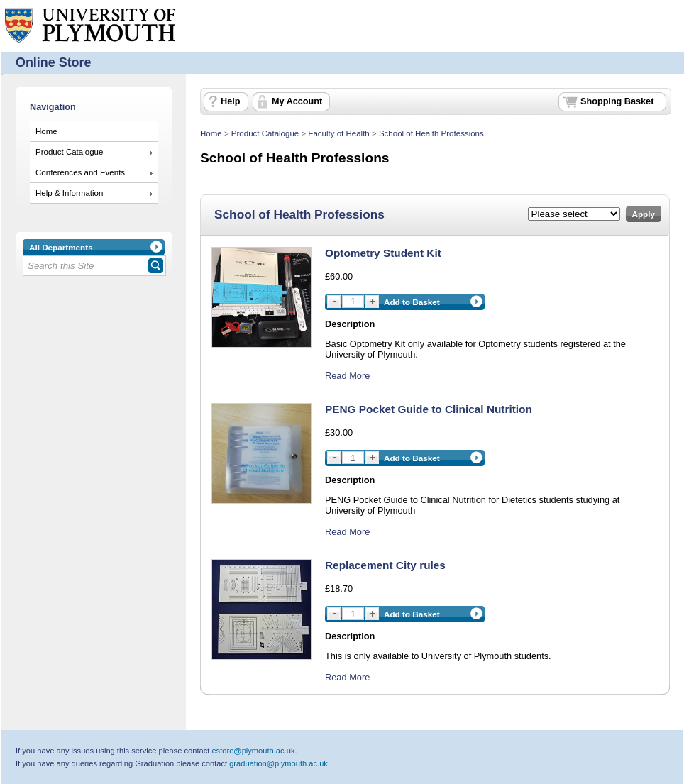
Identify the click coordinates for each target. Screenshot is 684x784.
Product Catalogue (69, 152)
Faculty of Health (338, 133)
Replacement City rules (385, 565)
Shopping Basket (617, 101)
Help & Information (69, 193)
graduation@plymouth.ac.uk (278, 763)
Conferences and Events (80, 172)
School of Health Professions (431, 133)
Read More (347, 376)
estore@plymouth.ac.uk (253, 751)
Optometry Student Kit (383, 253)
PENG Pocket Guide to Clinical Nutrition (429, 409)
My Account (297, 101)
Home (46, 131)
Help (230, 101)
